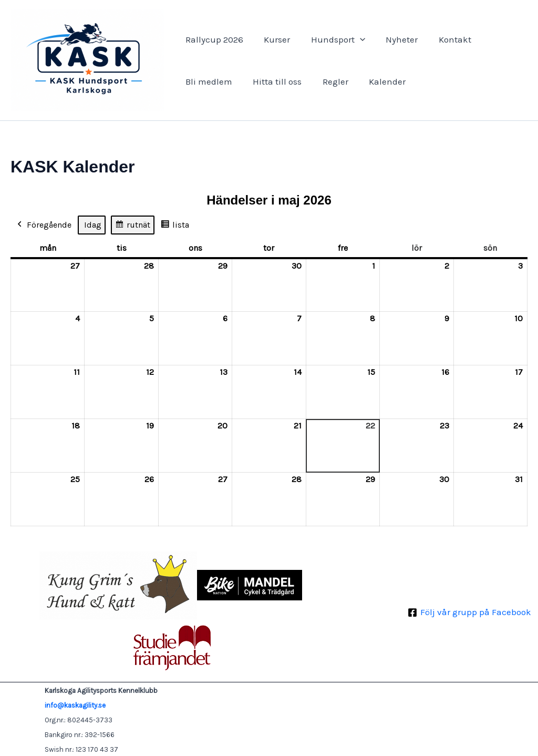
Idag (93, 225)
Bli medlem (207, 81)
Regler (328, 81)
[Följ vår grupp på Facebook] (469, 612)
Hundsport (331, 39)
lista (175, 226)
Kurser (273, 39)
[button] (353, 39)
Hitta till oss (273, 81)
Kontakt (442, 39)
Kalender (377, 81)
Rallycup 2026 (213, 39)
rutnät (132, 226)
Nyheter (392, 39)
